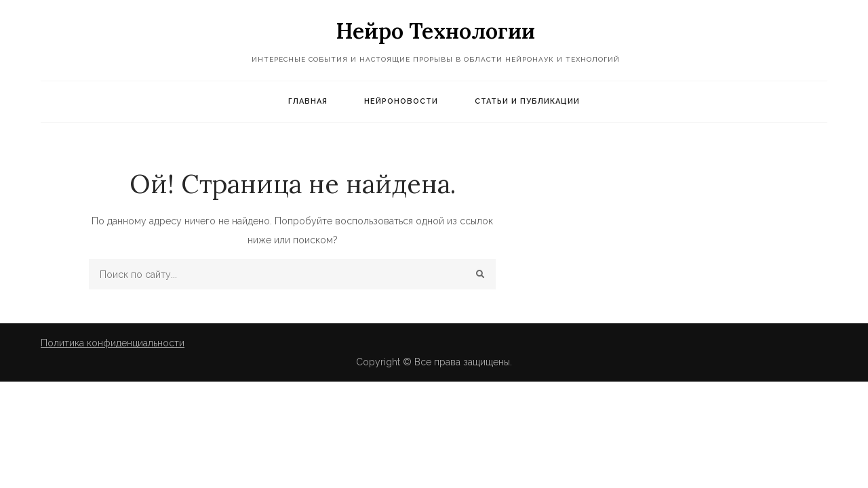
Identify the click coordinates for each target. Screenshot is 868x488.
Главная (308, 101)
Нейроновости (401, 101)
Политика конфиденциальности (113, 343)
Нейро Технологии (435, 31)
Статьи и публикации (527, 101)
